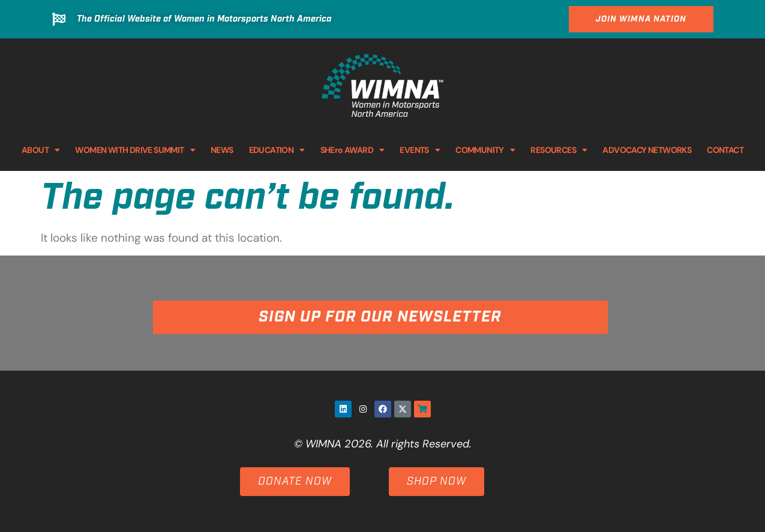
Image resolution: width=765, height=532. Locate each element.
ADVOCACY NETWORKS (647, 150)
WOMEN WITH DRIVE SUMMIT (135, 150)
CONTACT (725, 150)
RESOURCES (559, 150)
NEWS (222, 150)
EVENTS (420, 150)
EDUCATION (277, 150)
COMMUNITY (485, 150)
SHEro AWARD (352, 150)
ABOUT (40, 150)
